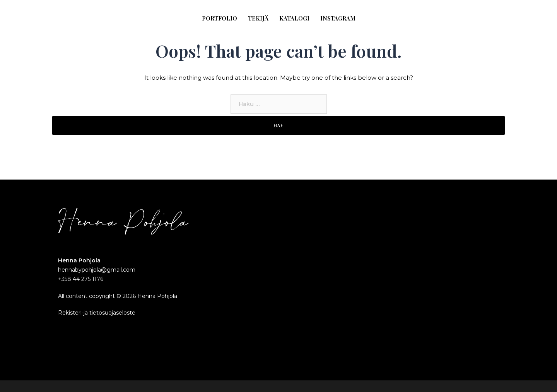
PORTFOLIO (220, 18)
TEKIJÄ (258, 18)
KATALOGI (294, 18)
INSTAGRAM (338, 18)
